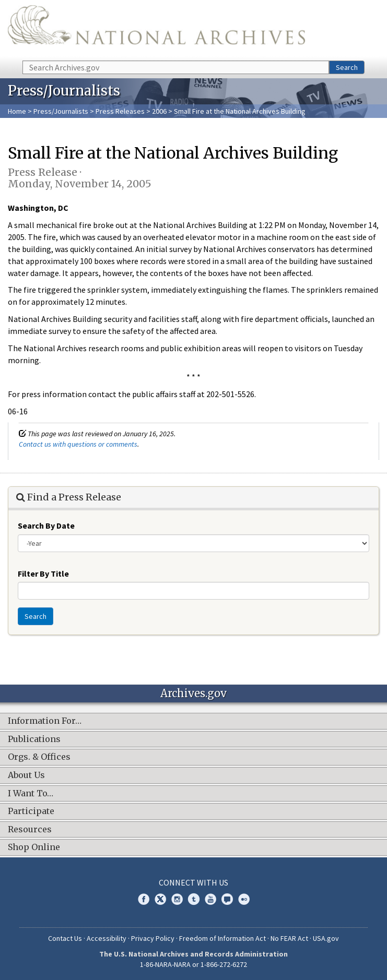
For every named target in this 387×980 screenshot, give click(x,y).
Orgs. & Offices (39, 757)
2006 (159, 111)
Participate (31, 811)
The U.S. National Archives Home (156, 29)
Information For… (45, 721)
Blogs (227, 899)
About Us (26, 775)
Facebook (144, 899)
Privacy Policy (153, 938)
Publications (34, 739)
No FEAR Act (289, 938)
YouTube (210, 899)
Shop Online (34, 847)
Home (17, 111)
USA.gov (326, 938)
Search (347, 67)
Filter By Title (43, 573)
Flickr (244, 899)
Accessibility (107, 938)
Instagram (177, 899)
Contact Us (65, 938)
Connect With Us (194, 882)
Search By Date (46, 525)
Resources (30, 830)
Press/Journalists (61, 111)
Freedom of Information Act (222, 938)
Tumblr (194, 899)
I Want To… (31, 794)
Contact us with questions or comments (78, 444)
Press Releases (120, 111)
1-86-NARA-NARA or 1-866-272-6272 (194, 964)
